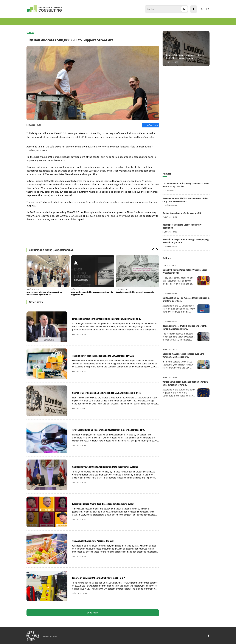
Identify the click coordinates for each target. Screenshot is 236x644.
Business (47, 21)
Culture (111, 21)
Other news (36, 302)
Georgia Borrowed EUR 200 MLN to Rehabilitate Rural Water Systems (105, 467)
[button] (153, 250)
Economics (32, 21)
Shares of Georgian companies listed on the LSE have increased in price (106, 393)
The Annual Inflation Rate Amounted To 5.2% (93, 541)
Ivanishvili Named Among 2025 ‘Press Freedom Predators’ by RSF (103, 504)
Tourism (74, 21)
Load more (93, 613)
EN (208, 9)
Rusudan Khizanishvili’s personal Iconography (135, 292)
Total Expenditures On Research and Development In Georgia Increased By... (109, 430)
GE (202, 9)
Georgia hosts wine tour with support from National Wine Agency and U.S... (44, 293)
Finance (61, 21)
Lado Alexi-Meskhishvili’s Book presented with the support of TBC (92, 293)
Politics (98, 21)
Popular (167, 174)
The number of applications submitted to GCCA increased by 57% (103, 356)
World (86, 21)
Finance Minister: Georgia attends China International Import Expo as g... (107, 319)
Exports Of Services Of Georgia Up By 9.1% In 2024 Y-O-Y (99, 578)
